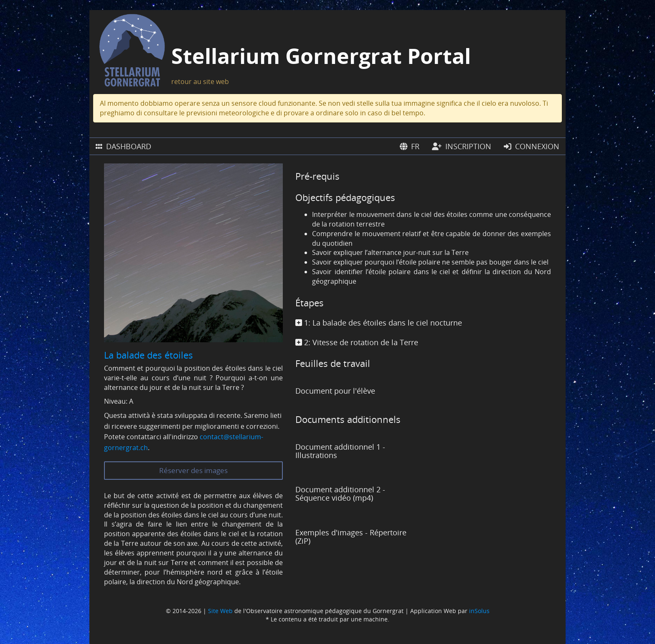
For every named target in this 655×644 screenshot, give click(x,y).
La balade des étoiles (149, 355)
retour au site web (200, 81)
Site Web (220, 611)
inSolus (479, 611)
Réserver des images (193, 470)
